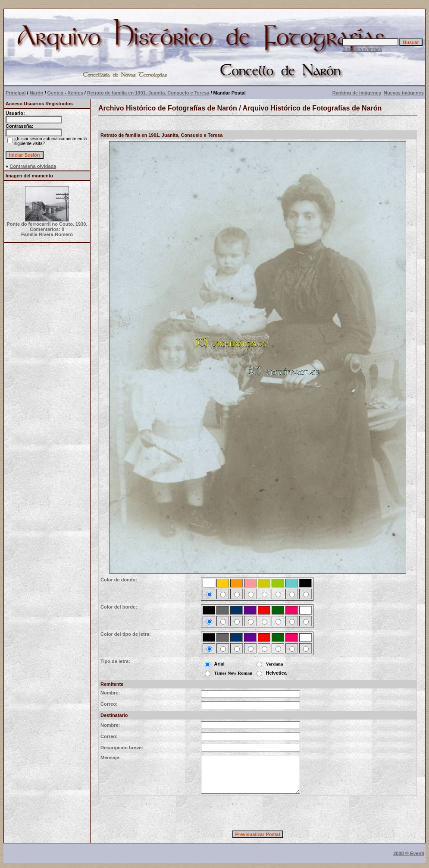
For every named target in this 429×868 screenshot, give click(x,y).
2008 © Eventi (409, 853)
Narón (37, 93)
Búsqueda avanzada (362, 49)
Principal (16, 93)
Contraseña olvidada (33, 166)
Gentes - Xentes (65, 93)
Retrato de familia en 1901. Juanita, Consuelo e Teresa (148, 93)
